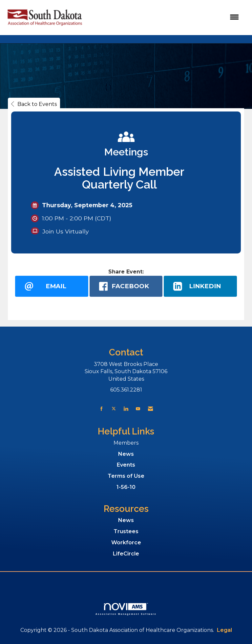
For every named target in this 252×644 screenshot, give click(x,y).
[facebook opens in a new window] (126, 286)
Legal (224, 630)
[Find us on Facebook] (102, 409)
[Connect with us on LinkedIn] (126, 409)
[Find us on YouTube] (138, 409)
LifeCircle (126, 554)
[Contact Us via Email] (150, 409)
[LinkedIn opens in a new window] (200, 286)
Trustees (126, 531)
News (126, 454)
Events (126, 465)
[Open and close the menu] (165, 18)
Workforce (126, 543)
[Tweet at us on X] (114, 409)
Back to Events (34, 104)
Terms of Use (126, 476)
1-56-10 (126, 487)
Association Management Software (126, 609)
